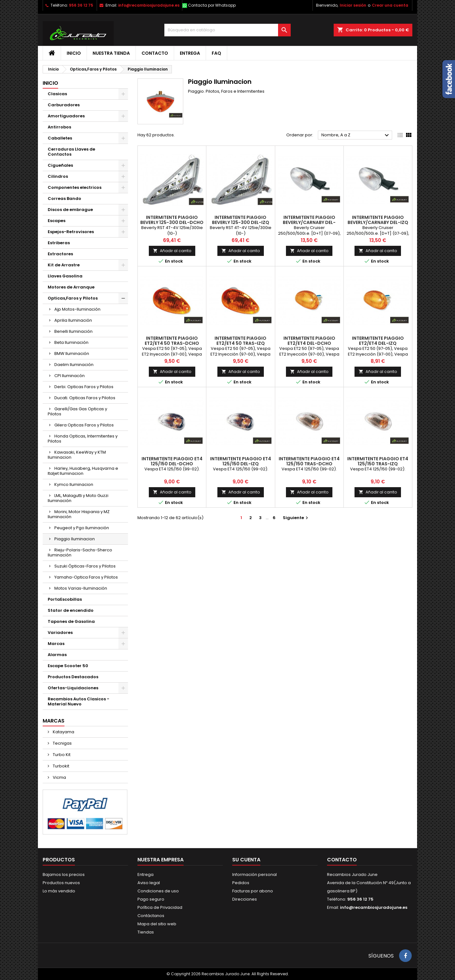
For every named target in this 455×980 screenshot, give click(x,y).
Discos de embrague (70, 210)
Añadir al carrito (172, 251)
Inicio (74, 53)
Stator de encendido (71, 610)
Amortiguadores (66, 116)
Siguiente (296, 518)
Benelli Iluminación (73, 331)
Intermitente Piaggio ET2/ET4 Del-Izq (378, 341)
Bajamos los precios (64, 875)
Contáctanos (151, 916)
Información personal (255, 875)
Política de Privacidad (160, 907)
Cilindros (58, 176)
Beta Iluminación (71, 342)
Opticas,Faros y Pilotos (73, 298)
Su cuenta (246, 860)
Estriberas (59, 243)
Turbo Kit (61, 755)
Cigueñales (60, 165)
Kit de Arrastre (64, 265)
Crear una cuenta (390, 5)
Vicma (59, 777)
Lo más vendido (59, 891)
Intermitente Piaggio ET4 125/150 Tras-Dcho (309, 461)
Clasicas (57, 94)
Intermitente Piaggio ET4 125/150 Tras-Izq (378, 461)
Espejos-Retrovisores (71, 232)
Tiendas (146, 932)
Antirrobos (59, 127)
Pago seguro (151, 899)
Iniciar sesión (353, 5)
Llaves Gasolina (65, 276)
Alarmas (57, 655)
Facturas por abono (253, 891)
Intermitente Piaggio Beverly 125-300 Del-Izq (241, 220)
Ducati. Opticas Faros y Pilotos (85, 398)
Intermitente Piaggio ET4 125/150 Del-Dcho (172, 461)
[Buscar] (227, 30)
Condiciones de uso (158, 891)
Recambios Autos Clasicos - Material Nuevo (79, 701)
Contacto (155, 53)
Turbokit (61, 766)
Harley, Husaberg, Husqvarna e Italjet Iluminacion (83, 471)
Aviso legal (149, 883)
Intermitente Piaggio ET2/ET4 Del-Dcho (309, 341)
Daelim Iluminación (74, 365)
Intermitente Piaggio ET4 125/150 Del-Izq (241, 461)
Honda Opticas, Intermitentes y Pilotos (83, 439)
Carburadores (64, 105)
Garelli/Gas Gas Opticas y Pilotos (77, 411)
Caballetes (60, 138)
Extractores (60, 254)
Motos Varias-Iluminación (81, 588)
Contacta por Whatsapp (212, 5)
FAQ (216, 53)
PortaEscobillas (65, 599)
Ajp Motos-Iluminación (77, 309)
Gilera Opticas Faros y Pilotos (84, 425)
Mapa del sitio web (157, 924)
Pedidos (241, 883)
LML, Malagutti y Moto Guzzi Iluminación (78, 498)
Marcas (56, 644)
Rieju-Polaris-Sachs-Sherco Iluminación (80, 552)
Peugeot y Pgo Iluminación (82, 528)
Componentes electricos (75, 187)
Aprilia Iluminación (73, 320)
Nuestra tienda (111, 53)
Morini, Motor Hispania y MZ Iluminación (79, 514)
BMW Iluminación (72, 354)
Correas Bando (64, 198)
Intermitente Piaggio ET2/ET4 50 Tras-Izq (240, 341)
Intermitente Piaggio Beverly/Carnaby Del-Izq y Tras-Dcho (378, 222)
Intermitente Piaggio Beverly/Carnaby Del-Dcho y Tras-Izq (309, 222)
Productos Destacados (73, 677)
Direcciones (245, 899)
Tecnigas (62, 743)
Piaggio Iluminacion (75, 539)
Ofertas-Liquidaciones (73, 688)
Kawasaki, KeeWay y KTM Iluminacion (77, 455)
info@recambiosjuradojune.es (149, 5)
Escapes (57, 221)
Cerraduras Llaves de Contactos (71, 152)
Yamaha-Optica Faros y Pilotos (86, 577)
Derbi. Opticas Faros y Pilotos (84, 387)
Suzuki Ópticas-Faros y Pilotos (85, 566)
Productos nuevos (61, 883)
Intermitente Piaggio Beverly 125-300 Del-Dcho (172, 220)
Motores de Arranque (71, 287)
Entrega (190, 53)
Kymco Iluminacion (74, 484)
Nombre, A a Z (356, 135)
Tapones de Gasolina (71, 621)
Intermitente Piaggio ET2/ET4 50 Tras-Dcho (172, 341)
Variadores (60, 633)
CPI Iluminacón (70, 376)
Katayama (63, 732)
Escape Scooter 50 (68, 666)
